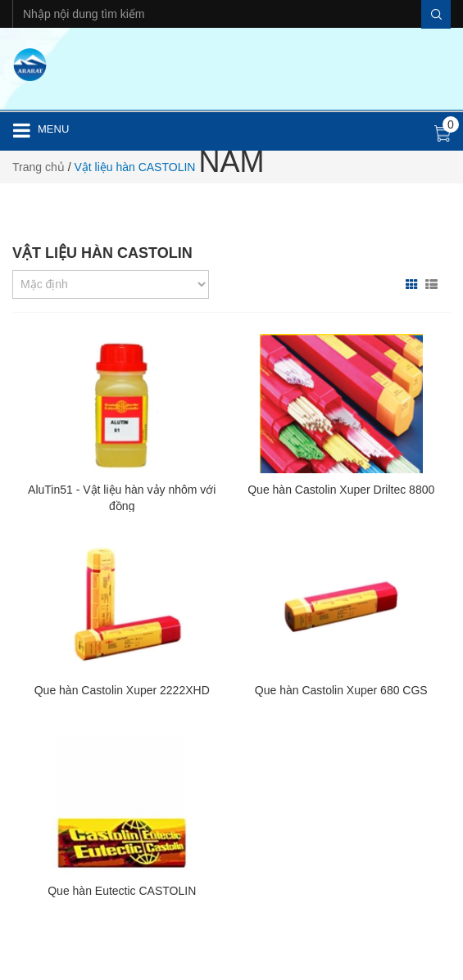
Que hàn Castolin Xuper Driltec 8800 (341, 490)
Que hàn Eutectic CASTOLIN (122, 891)
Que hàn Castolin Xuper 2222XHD (122, 690)
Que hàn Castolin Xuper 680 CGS (341, 690)
